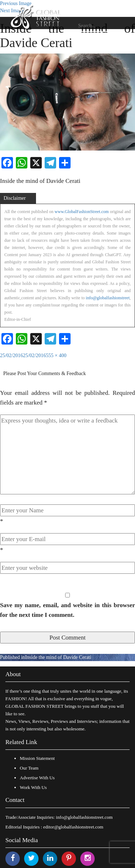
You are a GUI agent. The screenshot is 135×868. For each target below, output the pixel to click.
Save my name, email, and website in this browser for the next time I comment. (67, 610)
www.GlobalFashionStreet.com (82, 212)
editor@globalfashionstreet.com (73, 827)
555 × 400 (56, 355)
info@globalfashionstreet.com (84, 817)
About (13, 674)
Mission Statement (37, 758)
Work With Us (33, 787)
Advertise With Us (37, 778)
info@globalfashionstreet (108, 298)
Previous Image (16, 3)
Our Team (29, 768)
